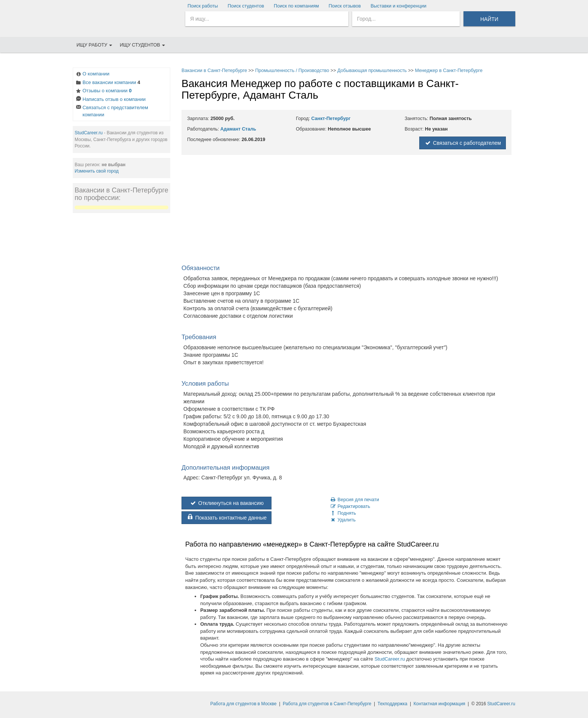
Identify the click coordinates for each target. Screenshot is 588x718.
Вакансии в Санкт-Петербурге (214, 71)
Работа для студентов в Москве (244, 704)
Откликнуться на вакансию (226, 503)
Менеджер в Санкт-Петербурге (448, 71)
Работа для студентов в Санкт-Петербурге (327, 704)
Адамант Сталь (238, 129)
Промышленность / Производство (292, 71)
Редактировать (350, 506)
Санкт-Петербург (331, 119)
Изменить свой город (97, 171)
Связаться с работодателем (463, 143)
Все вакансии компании (108, 83)
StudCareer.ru (89, 133)
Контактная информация (439, 704)
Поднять (343, 513)
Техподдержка (393, 704)
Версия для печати (354, 500)
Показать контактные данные (226, 518)
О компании (92, 74)
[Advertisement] (121, 332)
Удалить (343, 520)
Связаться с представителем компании (112, 111)
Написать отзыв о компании (110, 100)
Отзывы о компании (103, 91)
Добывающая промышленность (372, 71)
